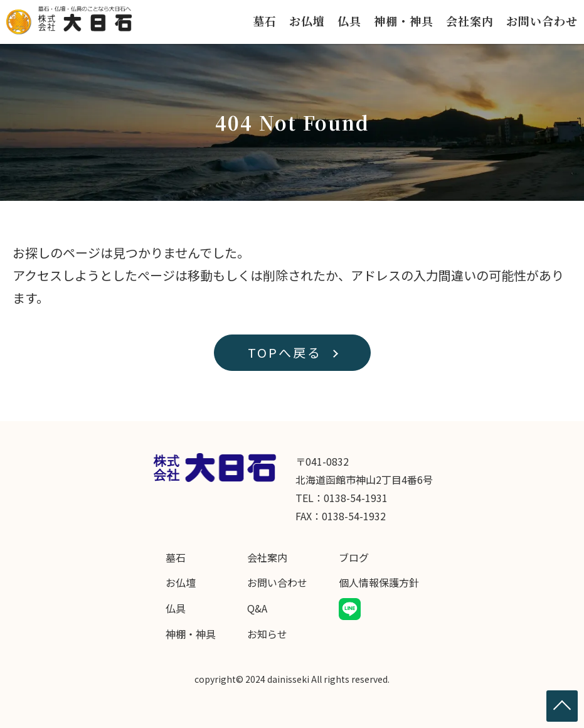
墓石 (265, 21)
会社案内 (470, 21)
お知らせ (267, 634)
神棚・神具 (404, 21)
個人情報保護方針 (379, 582)
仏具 (349, 21)
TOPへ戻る (285, 352)
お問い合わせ (542, 21)
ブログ (354, 557)
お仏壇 (307, 21)
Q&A (257, 608)
